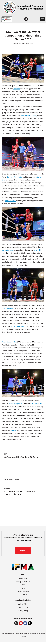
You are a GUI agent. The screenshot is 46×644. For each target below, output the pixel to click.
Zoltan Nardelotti (8, 308)
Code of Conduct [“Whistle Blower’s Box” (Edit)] (23, 607)
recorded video (10, 201)
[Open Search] (26, 19)
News (31, 44)
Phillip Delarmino (36, 404)
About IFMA (23, 578)
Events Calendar (23, 591)
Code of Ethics (23, 604)
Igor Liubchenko (8, 250)
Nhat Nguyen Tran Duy (29, 116)
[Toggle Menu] (42, 19)
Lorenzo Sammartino (15, 177)
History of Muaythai (23, 582)
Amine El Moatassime (19, 326)
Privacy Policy (23, 611)
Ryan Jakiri (38, 250)
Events (23, 588)
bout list (13, 430)
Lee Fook (16, 89)
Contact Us (23, 594)
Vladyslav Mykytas (15, 404)
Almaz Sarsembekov (9, 342)
